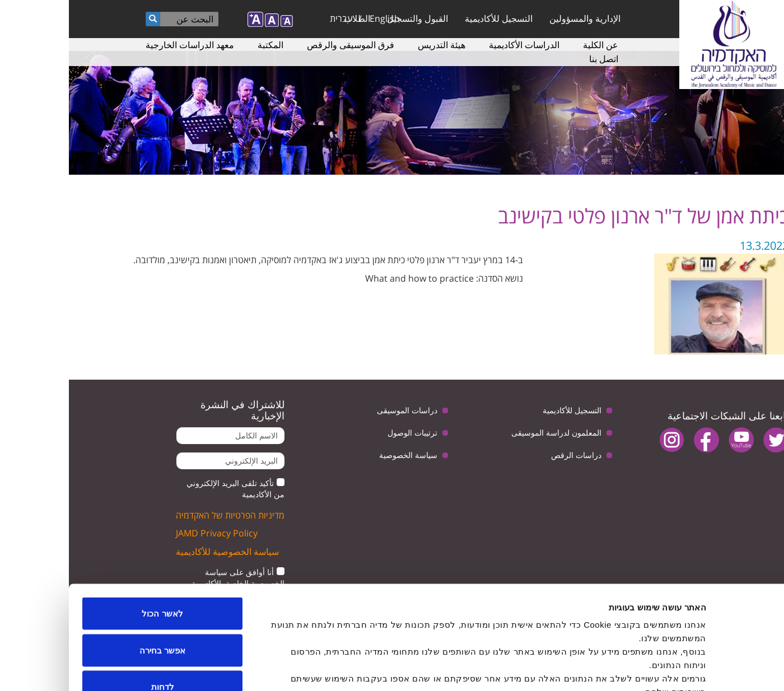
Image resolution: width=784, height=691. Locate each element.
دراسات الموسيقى (338, 410)
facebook (638, 440)
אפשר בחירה (94, 581)
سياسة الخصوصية (339, 455)
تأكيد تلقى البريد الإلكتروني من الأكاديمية (167, 489)
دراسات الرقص (507, 455)
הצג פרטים (256, 669)
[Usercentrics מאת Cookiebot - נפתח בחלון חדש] (712, 669)
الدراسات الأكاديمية (455, 45)
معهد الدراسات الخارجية (121, 45)
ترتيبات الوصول (344, 433)
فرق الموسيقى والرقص (282, 45)
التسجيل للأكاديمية (430, 18)
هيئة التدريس (373, 45)
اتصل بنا (535, 59)
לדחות (94, 617)
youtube (672, 440)
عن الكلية (532, 45)
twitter (707, 440)
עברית (272, 18)
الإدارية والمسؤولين (516, 18)
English (316, 18)
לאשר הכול (93, 544)
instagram (603, 440)
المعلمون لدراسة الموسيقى (487, 433)
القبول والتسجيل (349, 18)
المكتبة (202, 45)
